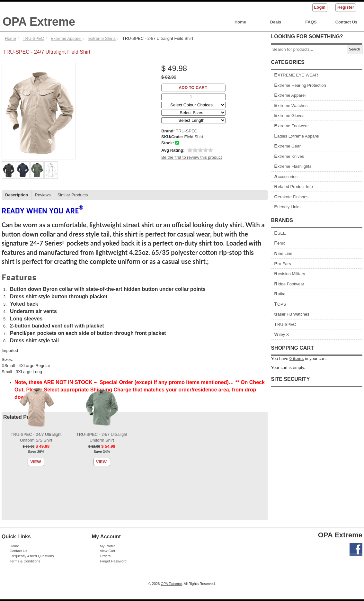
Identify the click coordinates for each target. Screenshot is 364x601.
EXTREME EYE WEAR (296, 75)
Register (346, 7)
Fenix (279, 243)
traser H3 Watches (292, 314)
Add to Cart (193, 88)
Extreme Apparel (290, 95)
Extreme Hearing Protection (300, 85)
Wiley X (281, 334)
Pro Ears (282, 264)
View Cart (107, 551)
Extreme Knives (289, 156)
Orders (105, 556)
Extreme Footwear (291, 126)
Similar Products (73, 195)
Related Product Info (293, 187)
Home (240, 22)
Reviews (43, 195)
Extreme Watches (291, 106)
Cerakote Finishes (291, 197)
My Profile (108, 546)
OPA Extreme (39, 22)
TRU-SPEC (285, 324)
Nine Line (283, 253)
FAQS (311, 22)
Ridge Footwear (289, 284)
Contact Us (346, 22)
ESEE (280, 233)
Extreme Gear (287, 146)
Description (17, 195)
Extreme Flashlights (293, 166)
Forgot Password (113, 561)
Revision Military (289, 274)
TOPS (280, 304)
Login (320, 7)
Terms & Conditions (25, 561)
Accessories (286, 177)
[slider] (200, 150)
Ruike (280, 294)
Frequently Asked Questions (32, 556)
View (36, 125)
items (297, 359)
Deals (276, 22)
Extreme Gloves (289, 116)
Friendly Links (287, 207)
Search (355, 49)
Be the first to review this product (192, 157)
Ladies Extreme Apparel (297, 136)
